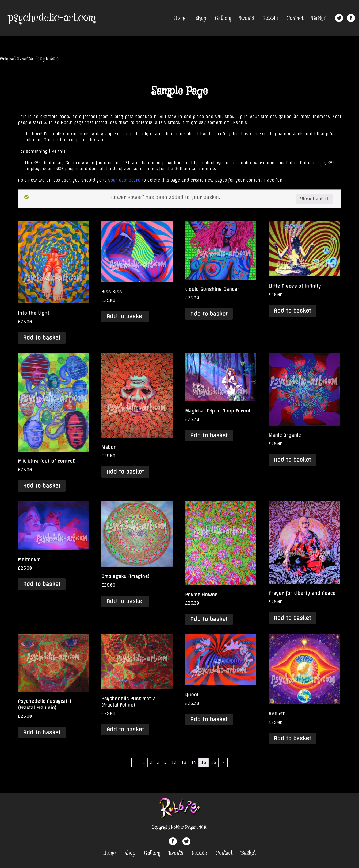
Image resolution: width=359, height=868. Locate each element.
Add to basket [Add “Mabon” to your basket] (125, 472)
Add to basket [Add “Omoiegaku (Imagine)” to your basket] (125, 601)
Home (181, 18)
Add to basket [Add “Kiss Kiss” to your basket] (125, 316)
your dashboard (124, 180)
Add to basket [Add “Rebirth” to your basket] (292, 738)
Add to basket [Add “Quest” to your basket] (209, 719)
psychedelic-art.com (52, 18)
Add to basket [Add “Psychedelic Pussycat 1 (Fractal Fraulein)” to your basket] (42, 732)
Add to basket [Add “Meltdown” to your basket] (42, 584)
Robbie (270, 18)
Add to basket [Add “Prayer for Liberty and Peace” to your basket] (292, 618)
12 (174, 762)
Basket (319, 18)
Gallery (223, 18)
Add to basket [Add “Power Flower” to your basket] (209, 619)
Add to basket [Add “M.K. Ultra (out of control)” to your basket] (42, 486)
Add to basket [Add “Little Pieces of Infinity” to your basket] (292, 311)
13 (184, 762)
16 (213, 762)
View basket (314, 199)
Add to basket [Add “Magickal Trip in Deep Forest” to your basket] (209, 435)
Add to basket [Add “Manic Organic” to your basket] (292, 460)
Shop (201, 18)
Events (247, 18)
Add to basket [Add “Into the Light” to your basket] (42, 338)
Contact (295, 18)
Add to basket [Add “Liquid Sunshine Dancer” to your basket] (209, 314)
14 (194, 762)
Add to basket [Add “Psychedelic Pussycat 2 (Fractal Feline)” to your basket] (125, 730)
